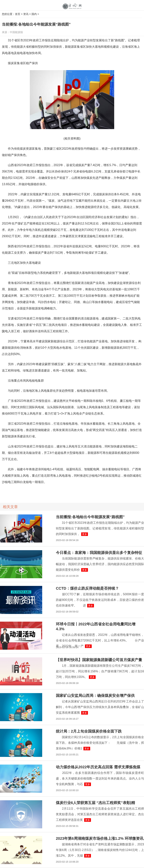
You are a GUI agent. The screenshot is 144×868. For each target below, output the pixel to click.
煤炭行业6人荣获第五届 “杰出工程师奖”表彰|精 (95, 803)
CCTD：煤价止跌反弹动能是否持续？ (87, 588)
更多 (85, 534)
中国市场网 (72, 6)
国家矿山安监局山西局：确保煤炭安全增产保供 (95, 696)
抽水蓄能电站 (28, 492)
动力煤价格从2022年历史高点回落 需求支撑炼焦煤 (98, 767)
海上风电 (16, 492)
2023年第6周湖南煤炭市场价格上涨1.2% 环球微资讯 (100, 838)
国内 (34, 14)
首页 (18, 14)
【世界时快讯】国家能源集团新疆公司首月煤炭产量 (99, 660)
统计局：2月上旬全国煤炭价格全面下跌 (89, 731)
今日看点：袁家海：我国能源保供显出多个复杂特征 (99, 553)
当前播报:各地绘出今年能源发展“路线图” (90, 517)
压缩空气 (40, 492)
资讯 (26, 14)
